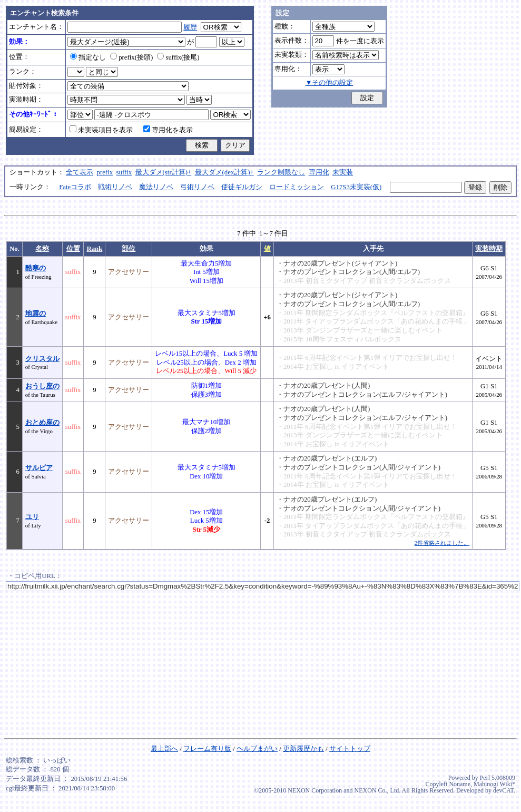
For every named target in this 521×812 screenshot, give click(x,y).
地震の (36, 314)
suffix (124, 172)
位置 (73, 249)
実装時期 (489, 249)
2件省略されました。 (442, 543)
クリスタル (42, 359)
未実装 (343, 172)
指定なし (88, 57)
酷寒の (36, 268)
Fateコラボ (75, 187)
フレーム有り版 (207, 749)
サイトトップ (350, 749)
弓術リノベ (197, 187)
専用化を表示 (168, 130)
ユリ (32, 517)
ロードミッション (297, 187)
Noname (460, 784)
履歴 (190, 27)
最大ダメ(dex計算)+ (224, 172)
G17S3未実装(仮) (356, 187)
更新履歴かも (303, 749)
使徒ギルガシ (242, 187)
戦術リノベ (115, 187)
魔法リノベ (156, 187)
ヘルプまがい (257, 749)
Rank (94, 249)
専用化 (319, 172)
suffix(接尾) (178, 57)
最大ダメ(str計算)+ (164, 172)
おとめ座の (42, 423)
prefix (105, 172)
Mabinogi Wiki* (494, 784)
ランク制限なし (281, 172)
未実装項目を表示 (101, 130)
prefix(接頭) (131, 57)
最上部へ (164, 749)
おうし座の (42, 386)
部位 (129, 249)
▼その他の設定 (330, 83)
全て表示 (80, 172)
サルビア (39, 468)
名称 (42, 249)
